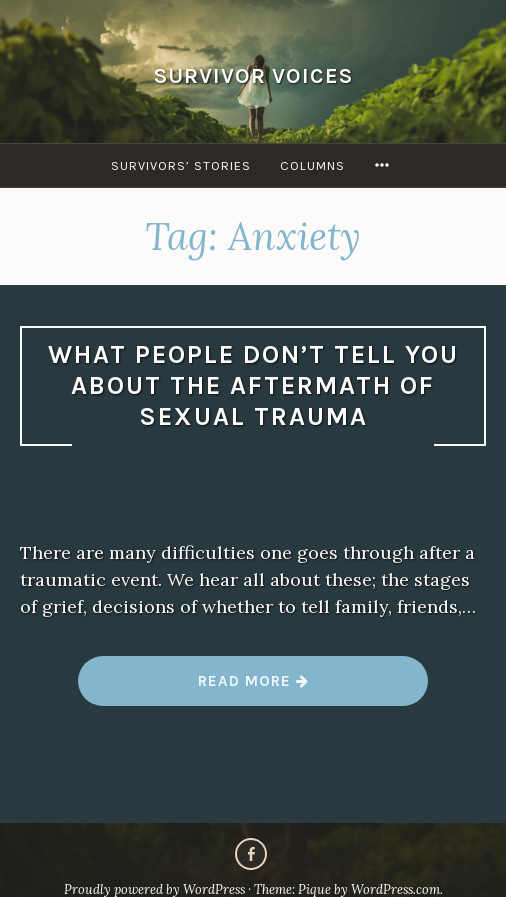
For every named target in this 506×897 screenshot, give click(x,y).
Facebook (251, 854)
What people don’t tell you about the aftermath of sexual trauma (253, 385)
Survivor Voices (253, 75)
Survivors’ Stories (181, 165)
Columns (312, 165)
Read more (254, 688)
